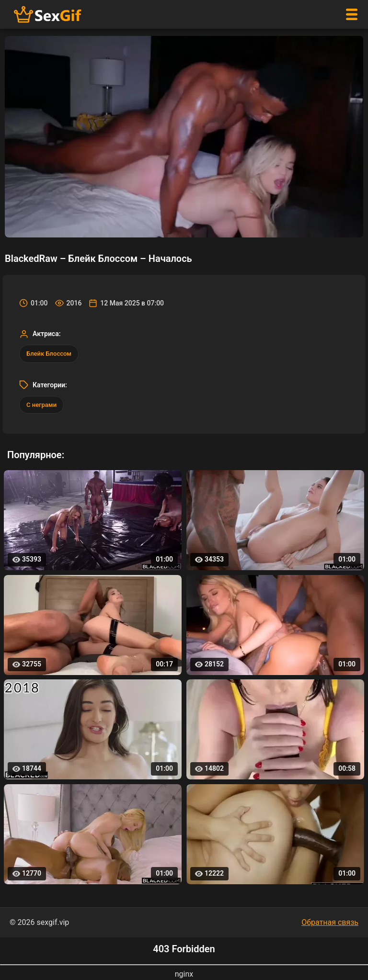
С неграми (41, 405)
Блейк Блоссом (49, 354)
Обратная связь (330, 922)
